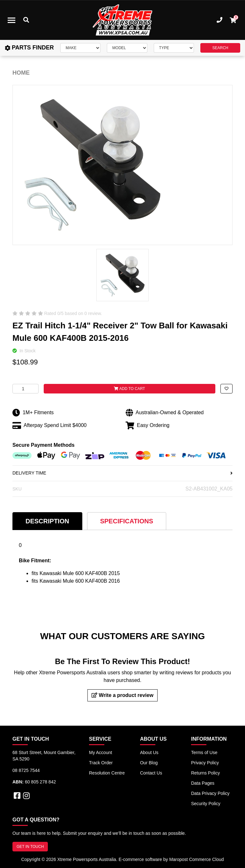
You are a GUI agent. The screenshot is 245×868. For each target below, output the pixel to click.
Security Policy (206, 804)
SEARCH (220, 48)
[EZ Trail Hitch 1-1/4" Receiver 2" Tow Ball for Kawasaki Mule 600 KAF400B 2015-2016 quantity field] (26, 389)
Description (47, 521)
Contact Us (151, 773)
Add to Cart (129, 389)
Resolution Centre (107, 773)
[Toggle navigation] (11, 20)
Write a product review (122, 695)
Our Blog (149, 763)
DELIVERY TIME (122, 473)
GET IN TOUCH (30, 847)
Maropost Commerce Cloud (196, 859)
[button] (226, 389)
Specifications (127, 521)
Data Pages (203, 783)
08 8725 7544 (26, 770)
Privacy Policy (205, 763)
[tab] (47, 521)
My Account (100, 752)
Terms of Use (204, 752)
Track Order (101, 763)
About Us (149, 752)
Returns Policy (205, 773)
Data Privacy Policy (210, 793)
